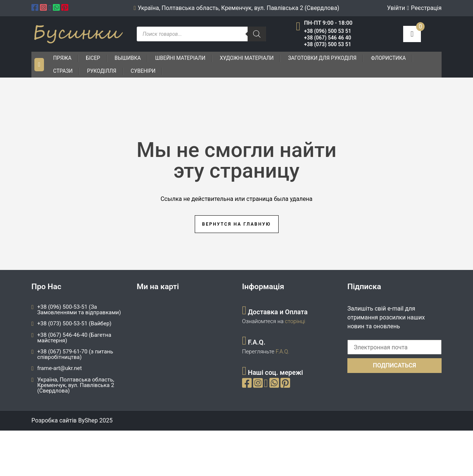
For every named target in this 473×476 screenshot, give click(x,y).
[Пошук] (257, 34)
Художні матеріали (247, 58)
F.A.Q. (283, 352)
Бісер (93, 58)
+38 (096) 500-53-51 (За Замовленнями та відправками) (79, 310)
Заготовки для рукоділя (322, 58)
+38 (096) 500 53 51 (328, 31)
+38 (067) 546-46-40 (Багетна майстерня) (74, 338)
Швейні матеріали (180, 58)
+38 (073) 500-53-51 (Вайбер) (74, 323)
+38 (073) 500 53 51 (328, 44)
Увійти (396, 8)
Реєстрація (426, 8)
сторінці (294, 321)
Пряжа (62, 58)
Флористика (389, 58)
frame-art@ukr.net (60, 368)
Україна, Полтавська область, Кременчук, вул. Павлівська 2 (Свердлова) (76, 385)
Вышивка (128, 58)
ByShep (88, 420)
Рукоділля (101, 71)
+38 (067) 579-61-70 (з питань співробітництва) (75, 354)
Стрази (63, 71)
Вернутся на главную (236, 224)
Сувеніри (143, 71)
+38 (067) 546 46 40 (328, 38)
